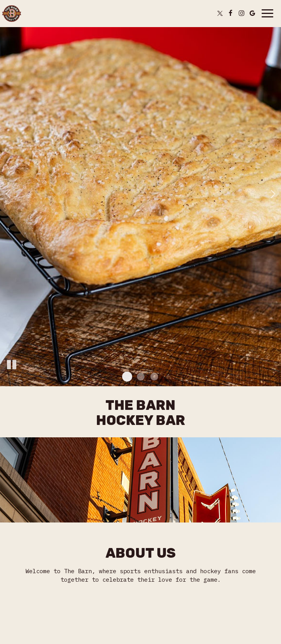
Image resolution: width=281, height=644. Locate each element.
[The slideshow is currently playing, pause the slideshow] (12, 365)
